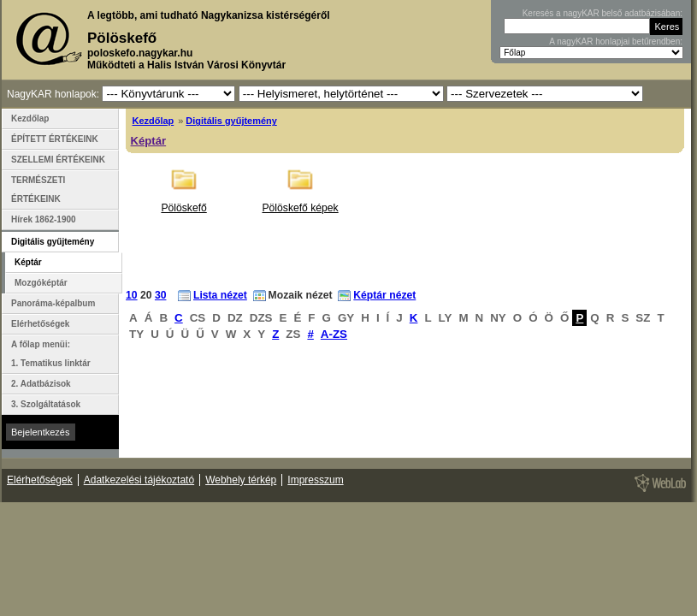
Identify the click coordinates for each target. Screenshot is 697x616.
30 (161, 295)
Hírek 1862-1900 (44, 219)
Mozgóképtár (41, 283)
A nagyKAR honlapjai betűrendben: (616, 41)
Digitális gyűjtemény (231, 121)
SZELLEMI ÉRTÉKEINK (58, 160)
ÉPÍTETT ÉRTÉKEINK (55, 139)
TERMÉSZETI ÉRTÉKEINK (38, 190)
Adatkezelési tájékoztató (139, 480)
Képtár (149, 141)
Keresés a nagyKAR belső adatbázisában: (602, 13)
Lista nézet (220, 295)
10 (132, 295)
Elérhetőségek (40, 324)
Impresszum (315, 480)
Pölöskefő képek (300, 208)
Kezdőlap (154, 121)
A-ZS (334, 334)
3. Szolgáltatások (46, 404)
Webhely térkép (241, 480)
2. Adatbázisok (41, 384)
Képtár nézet (384, 295)
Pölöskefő (183, 208)
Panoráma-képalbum (53, 303)
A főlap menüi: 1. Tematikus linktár (51, 354)
